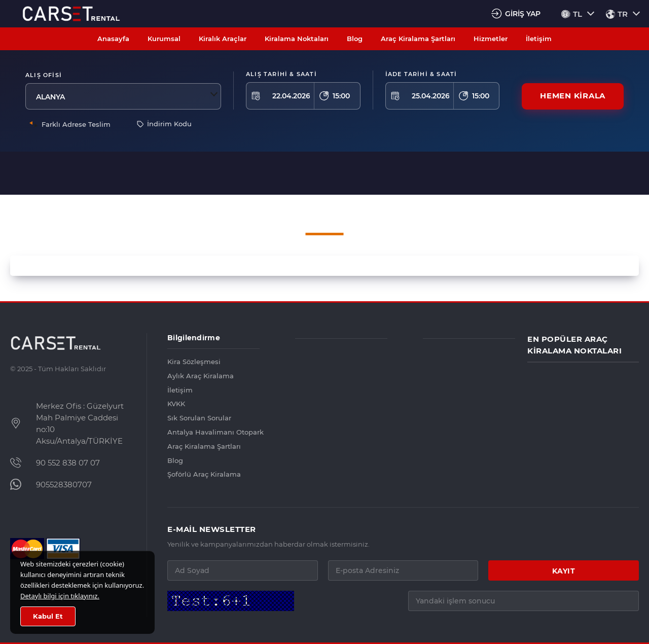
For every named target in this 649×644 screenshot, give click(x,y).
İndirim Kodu (164, 124)
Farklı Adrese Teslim (76, 124)
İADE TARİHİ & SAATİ (421, 74)
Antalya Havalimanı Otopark (213, 432)
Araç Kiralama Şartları (418, 39)
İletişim (539, 39)
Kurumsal (164, 39)
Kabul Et (48, 616)
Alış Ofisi (44, 75)
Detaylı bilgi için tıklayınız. (60, 596)
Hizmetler (491, 39)
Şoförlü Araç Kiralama (204, 474)
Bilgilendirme (194, 338)
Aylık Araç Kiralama (201, 376)
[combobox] (124, 96)
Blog (355, 39)
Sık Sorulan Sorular (199, 418)
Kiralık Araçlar (223, 39)
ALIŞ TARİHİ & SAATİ (281, 74)
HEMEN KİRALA (573, 96)
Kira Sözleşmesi (194, 362)
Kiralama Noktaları (297, 39)
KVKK (176, 404)
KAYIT (564, 571)
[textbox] (124, 96)
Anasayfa (113, 39)
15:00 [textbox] (341, 96)
